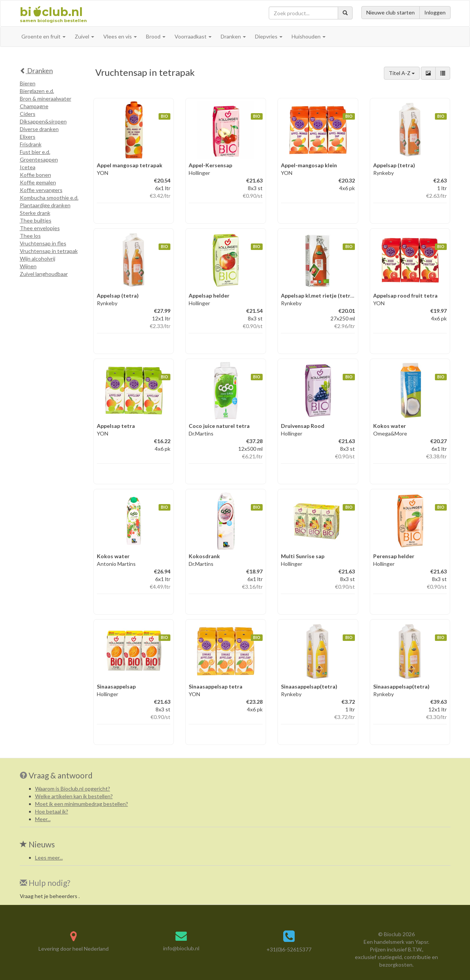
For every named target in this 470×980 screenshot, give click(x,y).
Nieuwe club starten (391, 12)
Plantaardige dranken (45, 205)
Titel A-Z (402, 73)
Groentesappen (39, 159)
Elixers (28, 137)
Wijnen (28, 266)
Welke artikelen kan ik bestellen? (74, 796)
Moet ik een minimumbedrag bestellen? (82, 804)
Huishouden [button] (309, 36)
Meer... (43, 819)
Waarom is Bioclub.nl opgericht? (73, 789)
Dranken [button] (233, 36)
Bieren (28, 83)
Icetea (28, 167)
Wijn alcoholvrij (38, 259)
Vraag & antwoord (61, 775)
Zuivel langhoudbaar (44, 274)
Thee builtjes (36, 220)
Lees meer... (49, 857)
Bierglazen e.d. (37, 91)
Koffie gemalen (38, 182)
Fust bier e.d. (35, 152)
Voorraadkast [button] (193, 36)
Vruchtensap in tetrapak (49, 251)
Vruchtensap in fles (43, 243)
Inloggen (435, 12)
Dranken (36, 70)
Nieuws (37, 844)
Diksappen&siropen (43, 121)
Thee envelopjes (40, 228)
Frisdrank (31, 144)
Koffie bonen (35, 175)
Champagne (34, 106)
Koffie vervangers (41, 190)
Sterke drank (35, 213)
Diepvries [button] (269, 36)
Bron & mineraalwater (46, 98)
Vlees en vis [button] (120, 36)
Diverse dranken (39, 129)
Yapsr (422, 942)
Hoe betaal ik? (52, 811)
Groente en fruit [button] (43, 36)
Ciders (28, 114)
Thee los (30, 236)
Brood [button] (156, 36)
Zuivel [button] (84, 36)
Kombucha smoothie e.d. (49, 198)
